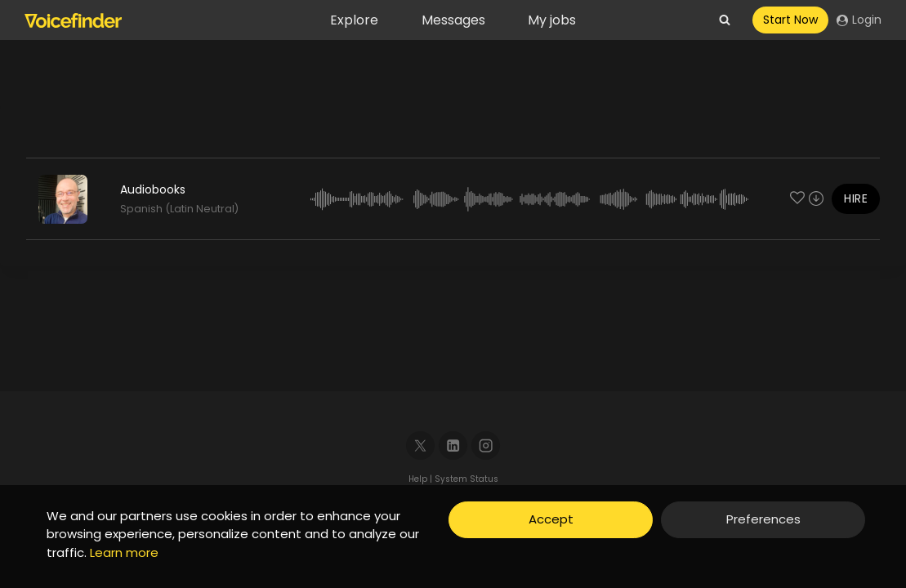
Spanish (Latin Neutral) (179, 209)
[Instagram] (486, 445)
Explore (354, 20)
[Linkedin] (453, 445)
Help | (422, 479)
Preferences (763, 519)
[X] (420, 445)
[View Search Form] (725, 20)
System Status (466, 479)
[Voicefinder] (73, 20)
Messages (453, 20)
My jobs (552, 20)
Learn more (124, 552)
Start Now (790, 20)
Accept (551, 519)
